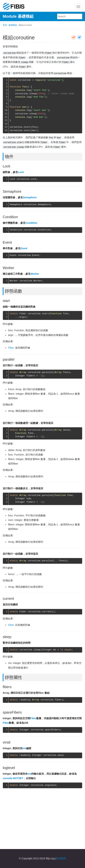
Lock (21, 172)
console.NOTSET (13, 778)
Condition (31, 223)
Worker (35, 274)
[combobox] (70, 16)
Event (24, 248)
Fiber (11, 348)
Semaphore (30, 197)
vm (24, 748)
